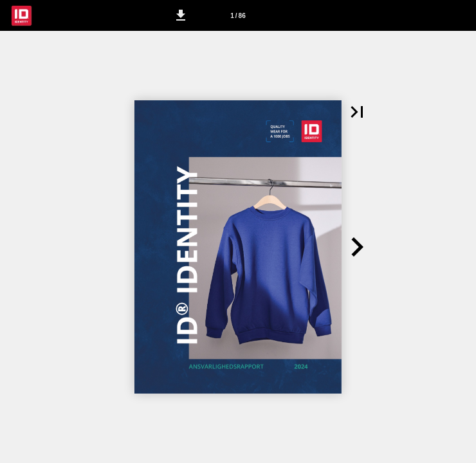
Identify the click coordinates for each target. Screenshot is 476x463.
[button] (181, 15)
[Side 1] (238, 15)
